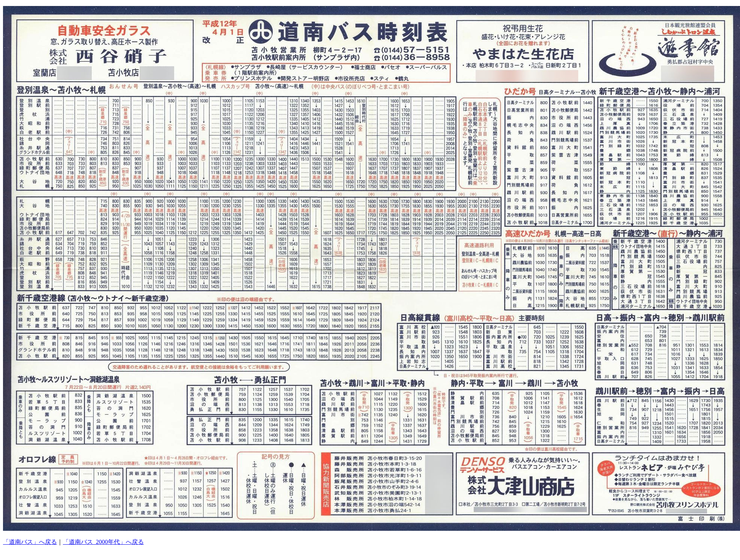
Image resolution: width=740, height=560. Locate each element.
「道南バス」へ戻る (30, 542)
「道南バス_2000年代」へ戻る (103, 542)
